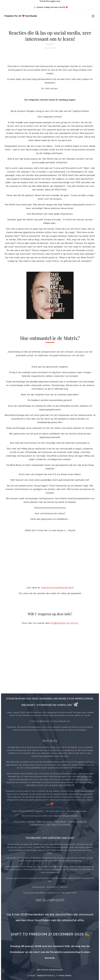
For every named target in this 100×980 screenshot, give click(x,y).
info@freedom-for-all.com (64, 623)
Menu (93, 16)
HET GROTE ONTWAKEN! (59, 825)
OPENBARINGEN (38, 825)
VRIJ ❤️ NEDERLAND (78, 822)
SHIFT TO (19, 934)
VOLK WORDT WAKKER (24, 822)
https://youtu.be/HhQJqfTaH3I (57, 588)
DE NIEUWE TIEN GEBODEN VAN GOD (50, 838)
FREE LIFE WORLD (45, 822)
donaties (85, 776)
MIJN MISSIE (61, 822)
